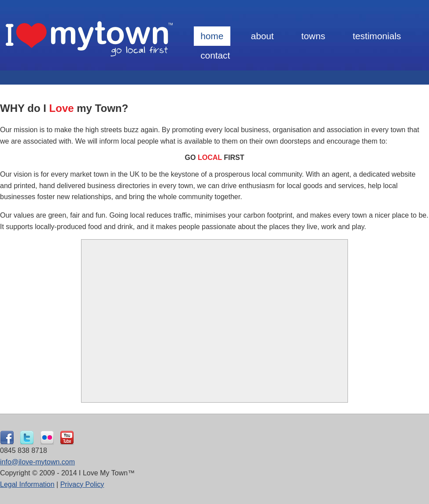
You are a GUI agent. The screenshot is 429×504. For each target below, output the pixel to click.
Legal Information (27, 484)
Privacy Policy (82, 484)
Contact (215, 55)
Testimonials (377, 36)
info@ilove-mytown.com (37, 462)
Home (212, 36)
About (263, 36)
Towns (313, 36)
